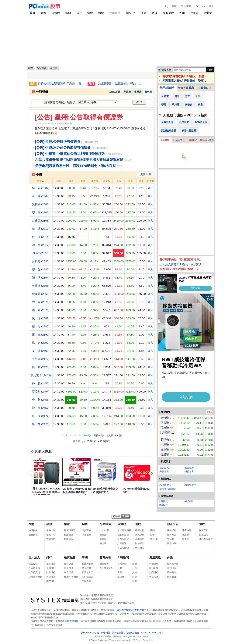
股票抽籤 (172, 543)
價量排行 (193, 140)
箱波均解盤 (88, 564)
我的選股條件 (206, 539)
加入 (150, 188)
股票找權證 (70, 530)
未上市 (121, 577)
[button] (152, 474)
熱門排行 (154, 572)
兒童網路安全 (132, 633)
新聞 (174, 6)
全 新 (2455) (41, 400)
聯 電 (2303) (41, 212)
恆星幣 (165, 454)
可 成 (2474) (41, 416)
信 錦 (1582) (41, 188)
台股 (120, 568)
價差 (141, 181)
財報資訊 (122, 543)
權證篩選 (69, 535)
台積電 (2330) (41, 261)
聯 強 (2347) (41, 269)
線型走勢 (140, 530)
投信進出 (189, 471)
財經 (135, 577)
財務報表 (140, 543)
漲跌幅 (95, 181)
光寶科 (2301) (41, 204)
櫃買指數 (33, 535)
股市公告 (173, 524)
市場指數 (51, 539)
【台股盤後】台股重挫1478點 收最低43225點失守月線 (120, 83)
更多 (209, 412)
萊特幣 (165, 440)
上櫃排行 (51, 568)
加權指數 (33, 530)
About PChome (149, 633)
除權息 (208, 13)
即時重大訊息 (207, 140)
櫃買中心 (51, 535)
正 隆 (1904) (41, 196)
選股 (90, 13)
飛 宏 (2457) (41, 408)
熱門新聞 (122, 564)
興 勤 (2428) (41, 367)
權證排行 (69, 539)
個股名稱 (166, 70)
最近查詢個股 (124, 530)
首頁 (32, 13)
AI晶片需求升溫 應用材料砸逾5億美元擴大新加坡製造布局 (79, 160)
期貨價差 (86, 535)
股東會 (185, 539)
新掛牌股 (172, 530)
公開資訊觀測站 (168, 489)
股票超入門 (88, 572)
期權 (154, 13)
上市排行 (51, 564)
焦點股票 (154, 577)
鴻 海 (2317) (41, 245)
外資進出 (164, 471)
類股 (101, 13)
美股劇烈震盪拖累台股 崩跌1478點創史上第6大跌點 (76, 166)
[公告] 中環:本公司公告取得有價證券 (63, 148)
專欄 (85, 557)
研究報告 (104, 564)
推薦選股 (204, 535)
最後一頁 (99, 436)
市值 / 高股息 (186, 88)
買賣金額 (33, 564)
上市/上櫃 (115, 92)
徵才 (161, 633)
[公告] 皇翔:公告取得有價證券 (79, 117)
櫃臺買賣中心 (192, 485)
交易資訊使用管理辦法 (67, 621)
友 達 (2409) (41, 351)
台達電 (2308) (41, 221)
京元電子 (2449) (41, 375)
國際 (135, 564)
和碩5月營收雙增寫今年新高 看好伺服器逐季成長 (61, 83)
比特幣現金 (167, 432)
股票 (40, 181)
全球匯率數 (173, 564)
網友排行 (51, 581)
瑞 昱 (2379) (41, 310)
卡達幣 (165, 445)
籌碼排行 (51, 577)
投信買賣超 (34, 572)
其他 (135, 572)
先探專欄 (86, 581)
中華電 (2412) (41, 359)
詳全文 (52, 133)
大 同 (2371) (41, 302)
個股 (138, 524)
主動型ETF (205, 88)
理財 (135, 581)
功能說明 (188, 501)
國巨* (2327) (41, 253)
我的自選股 (179, 140)
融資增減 (69, 568)
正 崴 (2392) (41, 334)
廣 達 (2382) (41, 318)
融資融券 (189, 468)
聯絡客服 (163, 505)
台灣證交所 (165, 485)
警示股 (171, 539)
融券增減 (69, 572)
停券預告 (172, 535)
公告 (152, 535)
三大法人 (164, 468)
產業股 (127, 92)
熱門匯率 (172, 568)
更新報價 (146, 174)
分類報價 (115, 13)
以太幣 (165, 423)
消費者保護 (118, 633)
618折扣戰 (186, 6)
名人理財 (86, 568)
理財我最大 (88, 577)
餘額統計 (69, 564)
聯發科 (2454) (41, 391)
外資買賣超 (34, 568)
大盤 (43, 13)
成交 (71, 181)
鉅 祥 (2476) (41, 424)
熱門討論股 (167, 88)
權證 (143, 13)
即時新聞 (123, 557)
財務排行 (51, 572)
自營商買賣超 (35, 577)
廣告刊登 (105, 633)
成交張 (107, 181)
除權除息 (187, 530)
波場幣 (165, 449)
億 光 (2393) (41, 343)
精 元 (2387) (41, 326)
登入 (211, 6)
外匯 (182, 13)
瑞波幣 (165, 427)
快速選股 (204, 530)
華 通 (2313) (41, 229)
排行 (79, 13)
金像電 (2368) (41, 294)
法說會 (185, 535)
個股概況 (140, 548)
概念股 (148, 92)
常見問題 (163, 501)
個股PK (131, 13)
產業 (120, 572)
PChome (200, 6)
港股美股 (168, 13)
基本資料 (140, 539)
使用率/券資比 (71, 577)
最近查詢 (165, 140)
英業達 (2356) (41, 286)
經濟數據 (172, 577)
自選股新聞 (123, 548)
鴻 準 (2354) (41, 278)
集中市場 (51, 530)
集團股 (138, 92)
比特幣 (194, 13)
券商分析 (105, 557)
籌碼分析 (140, 535)
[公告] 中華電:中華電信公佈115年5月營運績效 (70, 154)
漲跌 (83, 181)
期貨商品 (86, 530)
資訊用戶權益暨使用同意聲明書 (133, 610)
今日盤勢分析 (106, 568)
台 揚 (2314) (41, 237)
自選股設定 (123, 539)
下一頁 (87, 436)
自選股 (56, 13)
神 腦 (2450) (41, 383)
